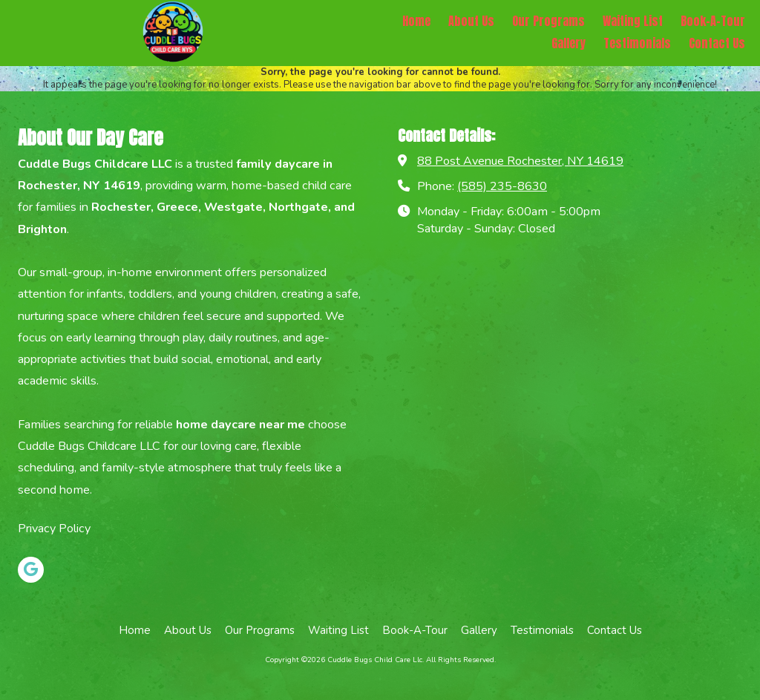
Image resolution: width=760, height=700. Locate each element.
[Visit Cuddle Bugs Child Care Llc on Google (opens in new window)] (31, 570)
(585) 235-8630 (502, 186)
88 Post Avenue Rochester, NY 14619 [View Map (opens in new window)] (520, 161)
